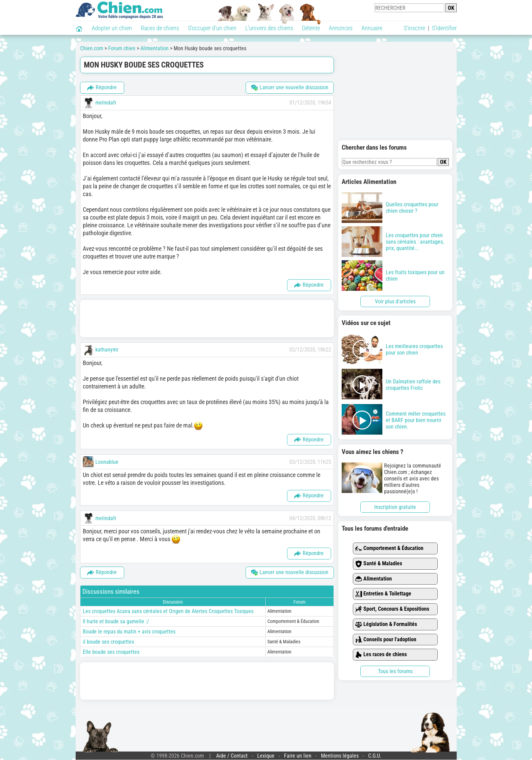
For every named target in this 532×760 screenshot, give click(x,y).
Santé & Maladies (379, 564)
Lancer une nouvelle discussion (290, 88)
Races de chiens (160, 28)
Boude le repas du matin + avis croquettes (129, 632)
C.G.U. (375, 756)
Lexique (266, 756)
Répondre (102, 88)
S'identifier (444, 28)
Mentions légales (340, 756)
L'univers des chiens (269, 28)
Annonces (341, 28)
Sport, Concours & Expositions (392, 609)
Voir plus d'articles (395, 301)
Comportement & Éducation (389, 548)
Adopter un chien (112, 28)
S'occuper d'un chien (212, 28)
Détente (311, 28)
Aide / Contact (232, 756)
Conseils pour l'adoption (386, 640)
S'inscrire (414, 28)
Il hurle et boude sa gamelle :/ (116, 621)
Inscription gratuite (395, 507)
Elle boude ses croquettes (111, 652)
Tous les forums (395, 671)
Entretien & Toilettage (383, 594)
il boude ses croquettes (108, 642)
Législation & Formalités (386, 624)
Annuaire (372, 28)
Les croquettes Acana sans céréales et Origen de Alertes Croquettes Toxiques (168, 611)
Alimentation (374, 579)
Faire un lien (298, 756)
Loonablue (107, 462)
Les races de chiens (381, 655)
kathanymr (107, 350)
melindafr (106, 103)
